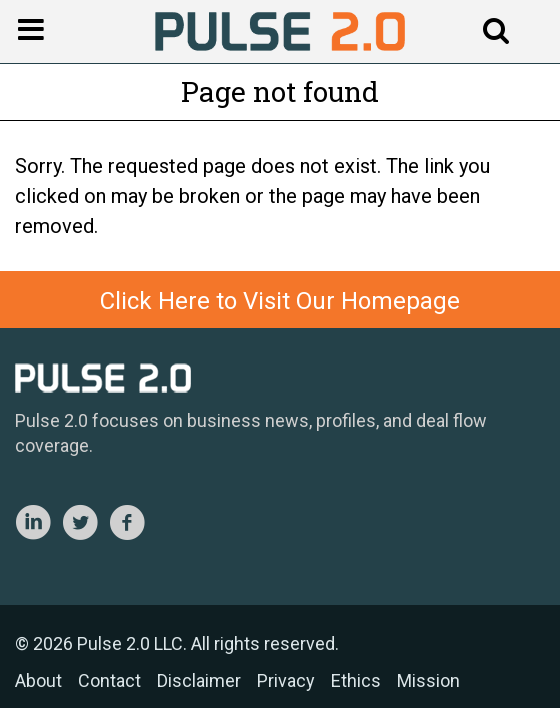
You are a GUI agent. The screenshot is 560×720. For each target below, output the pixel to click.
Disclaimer (199, 680)
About (38, 680)
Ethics (356, 680)
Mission (428, 680)
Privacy (286, 680)
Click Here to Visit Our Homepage (280, 301)
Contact (109, 680)
